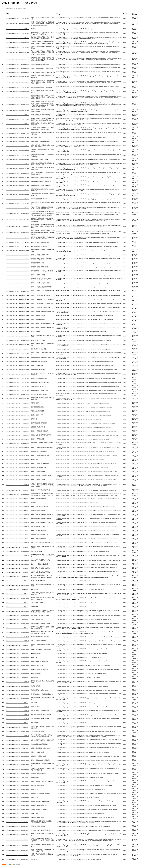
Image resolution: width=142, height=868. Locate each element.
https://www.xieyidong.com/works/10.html (18, 818)
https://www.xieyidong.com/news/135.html (18, 300)
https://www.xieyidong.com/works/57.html (18, 623)
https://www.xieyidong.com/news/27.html (17, 748)
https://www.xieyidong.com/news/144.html (18, 263)
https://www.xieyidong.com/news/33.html (17, 723)
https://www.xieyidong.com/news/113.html (18, 390)
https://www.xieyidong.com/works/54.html (18, 637)
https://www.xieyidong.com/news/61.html (17, 607)
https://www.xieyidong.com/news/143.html (18, 267)
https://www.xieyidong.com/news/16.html (17, 794)
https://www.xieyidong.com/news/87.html (17, 499)
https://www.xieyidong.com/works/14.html (18, 802)
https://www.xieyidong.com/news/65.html (17, 589)
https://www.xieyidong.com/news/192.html (18, 33)
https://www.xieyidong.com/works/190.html (18, 43)
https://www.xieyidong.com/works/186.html (18, 64)
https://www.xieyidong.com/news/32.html (17, 727)
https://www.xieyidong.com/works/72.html (18, 560)
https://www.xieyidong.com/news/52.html (17, 645)
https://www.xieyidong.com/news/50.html (17, 653)
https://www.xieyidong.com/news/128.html (18, 328)
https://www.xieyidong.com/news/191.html (18, 38)
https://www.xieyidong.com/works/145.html (18, 259)
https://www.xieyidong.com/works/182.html (18, 82)
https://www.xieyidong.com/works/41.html (18, 690)
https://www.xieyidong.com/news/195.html (18, 18)
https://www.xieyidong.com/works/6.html (17, 835)
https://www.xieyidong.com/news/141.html (18, 275)
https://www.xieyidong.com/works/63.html (18, 598)
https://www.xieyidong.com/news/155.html (18, 208)
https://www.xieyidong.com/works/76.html (18, 543)
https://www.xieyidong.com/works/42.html (18, 686)
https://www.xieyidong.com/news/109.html (18, 407)
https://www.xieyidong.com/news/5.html (17, 840)
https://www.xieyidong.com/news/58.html (17, 619)
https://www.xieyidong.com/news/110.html (18, 403)
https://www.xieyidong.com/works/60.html (18, 611)
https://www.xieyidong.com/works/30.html (18, 736)
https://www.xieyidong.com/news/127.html (18, 332)
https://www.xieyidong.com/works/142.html (18, 271)
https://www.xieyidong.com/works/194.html (18, 24)
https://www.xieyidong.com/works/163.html (18, 173)
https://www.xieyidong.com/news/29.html (17, 740)
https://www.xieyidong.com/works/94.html (18, 468)
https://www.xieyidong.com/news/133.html (18, 308)
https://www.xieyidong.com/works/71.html (18, 564)
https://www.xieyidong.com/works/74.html (18, 551)
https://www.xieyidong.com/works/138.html (18, 287)
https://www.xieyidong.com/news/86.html (17, 503)
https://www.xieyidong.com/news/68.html (17, 576)
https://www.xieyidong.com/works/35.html (18, 715)
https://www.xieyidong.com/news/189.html (18, 47)
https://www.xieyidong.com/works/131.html (18, 316)
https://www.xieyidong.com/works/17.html (18, 790)
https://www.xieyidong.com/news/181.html (18, 87)
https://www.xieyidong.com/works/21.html (18, 774)
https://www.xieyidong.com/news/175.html (18, 119)
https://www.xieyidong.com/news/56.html (17, 628)
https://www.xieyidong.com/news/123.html (18, 349)
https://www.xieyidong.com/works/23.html (18, 765)
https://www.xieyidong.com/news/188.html (18, 53)
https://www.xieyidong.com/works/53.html (18, 641)
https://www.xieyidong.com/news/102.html (18, 435)
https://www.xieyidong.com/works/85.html (18, 507)
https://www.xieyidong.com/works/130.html (18, 320)
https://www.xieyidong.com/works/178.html (18, 104)
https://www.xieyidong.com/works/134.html (18, 304)
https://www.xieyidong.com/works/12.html (18, 810)
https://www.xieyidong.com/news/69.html (17, 572)
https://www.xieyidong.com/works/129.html (18, 324)
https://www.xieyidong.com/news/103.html (18, 431)
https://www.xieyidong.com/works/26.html (18, 752)
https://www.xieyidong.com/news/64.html (17, 594)
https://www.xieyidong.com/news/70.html (17, 568)
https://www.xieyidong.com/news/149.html (18, 242)
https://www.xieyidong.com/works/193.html (18, 29)
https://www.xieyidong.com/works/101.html (18, 439)
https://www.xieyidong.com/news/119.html (18, 366)
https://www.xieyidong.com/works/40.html (18, 694)
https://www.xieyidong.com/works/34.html (18, 719)
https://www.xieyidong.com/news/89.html (17, 490)
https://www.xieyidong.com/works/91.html (18, 480)
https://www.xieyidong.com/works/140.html (18, 279)
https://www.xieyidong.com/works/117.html (18, 374)
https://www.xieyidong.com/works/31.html (18, 732)
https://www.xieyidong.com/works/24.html (18, 760)
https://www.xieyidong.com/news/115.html (18, 382)
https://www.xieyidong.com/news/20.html (17, 778)
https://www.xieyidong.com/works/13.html (18, 806)
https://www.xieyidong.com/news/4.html (17, 846)
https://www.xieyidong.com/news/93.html (17, 472)
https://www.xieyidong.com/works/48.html (18, 661)
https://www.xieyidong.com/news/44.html (17, 677)
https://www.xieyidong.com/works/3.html (17, 850)
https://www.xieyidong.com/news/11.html (17, 814)
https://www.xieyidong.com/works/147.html (18, 251)
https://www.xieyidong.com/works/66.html (18, 585)
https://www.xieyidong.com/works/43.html (18, 682)
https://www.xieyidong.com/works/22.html (18, 769)
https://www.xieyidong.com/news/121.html (18, 358)
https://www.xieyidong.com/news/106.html (18, 419)
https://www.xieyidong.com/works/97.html (18, 456)
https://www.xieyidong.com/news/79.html (17, 531)
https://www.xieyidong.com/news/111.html (18, 399)
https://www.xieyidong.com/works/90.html (18, 485)
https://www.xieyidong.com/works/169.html (18, 146)
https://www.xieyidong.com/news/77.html (17, 539)
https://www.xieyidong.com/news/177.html (18, 111)
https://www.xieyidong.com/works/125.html (18, 340)
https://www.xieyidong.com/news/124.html (18, 345)
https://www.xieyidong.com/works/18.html (18, 786)
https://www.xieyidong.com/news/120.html (18, 362)
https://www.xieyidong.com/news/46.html (17, 669)
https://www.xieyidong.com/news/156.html (18, 203)
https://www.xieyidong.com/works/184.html (18, 72)
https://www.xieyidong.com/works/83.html (18, 515)
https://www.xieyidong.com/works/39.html (18, 698)
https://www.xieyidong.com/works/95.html (18, 464)
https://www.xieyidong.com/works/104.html (18, 427)
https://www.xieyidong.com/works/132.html (18, 312)
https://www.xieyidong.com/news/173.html (18, 129)
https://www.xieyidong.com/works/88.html (18, 494)
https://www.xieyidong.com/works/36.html (18, 711)
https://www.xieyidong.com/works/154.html (18, 213)
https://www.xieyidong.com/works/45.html (18, 673)
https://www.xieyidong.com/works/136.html (18, 296)
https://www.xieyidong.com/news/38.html (17, 703)
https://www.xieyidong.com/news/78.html (17, 535)
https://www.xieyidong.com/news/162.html (18, 178)
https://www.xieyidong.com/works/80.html (18, 527)
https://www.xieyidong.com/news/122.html (18, 353)
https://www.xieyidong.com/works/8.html (17, 826)
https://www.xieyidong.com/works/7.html (17, 830)
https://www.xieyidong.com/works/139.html (18, 283)
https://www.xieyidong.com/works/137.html (18, 291)
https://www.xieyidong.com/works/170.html (18, 142)
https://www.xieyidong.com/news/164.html (18, 169)
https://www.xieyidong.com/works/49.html (18, 657)
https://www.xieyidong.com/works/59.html (18, 615)
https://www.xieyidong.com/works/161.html (18, 182)
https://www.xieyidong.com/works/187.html (18, 59)
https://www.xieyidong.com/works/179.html (18, 97)
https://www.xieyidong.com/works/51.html (18, 649)
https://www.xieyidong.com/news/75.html (17, 547)
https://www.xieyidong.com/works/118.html (18, 370)
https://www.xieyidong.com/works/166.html (18, 160)
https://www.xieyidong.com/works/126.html (18, 336)
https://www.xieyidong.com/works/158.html (18, 195)
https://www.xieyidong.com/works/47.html (18, 665)
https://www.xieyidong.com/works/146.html (18, 255)
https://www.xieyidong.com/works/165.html (18, 164)
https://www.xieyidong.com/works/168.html (18, 151)
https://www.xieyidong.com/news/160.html (18, 186)
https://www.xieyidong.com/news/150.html (18, 238)
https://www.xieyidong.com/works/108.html (18, 411)
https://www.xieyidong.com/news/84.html (17, 511)
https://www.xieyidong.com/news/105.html (18, 423)
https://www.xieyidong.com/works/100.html (18, 443)
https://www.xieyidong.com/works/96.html (18, 460)
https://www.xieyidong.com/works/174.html (18, 124)
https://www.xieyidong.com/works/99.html (18, 448)
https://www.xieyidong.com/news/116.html (18, 378)
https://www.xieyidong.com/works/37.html (18, 707)
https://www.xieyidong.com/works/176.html (18, 115)
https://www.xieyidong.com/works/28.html (18, 744)
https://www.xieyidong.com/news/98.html (17, 452)
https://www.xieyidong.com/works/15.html (18, 798)
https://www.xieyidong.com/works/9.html (17, 822)
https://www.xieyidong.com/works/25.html (18, 756)
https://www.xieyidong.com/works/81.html (18, 523)
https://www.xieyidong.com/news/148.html (18, 246)
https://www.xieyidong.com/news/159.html (18, 190)
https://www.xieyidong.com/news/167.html (18, 155)
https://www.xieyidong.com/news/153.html (18, 220)
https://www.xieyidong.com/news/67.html (17, 581)
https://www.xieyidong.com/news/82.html (17, 519)
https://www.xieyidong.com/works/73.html (18, 556)
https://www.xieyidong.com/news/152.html (18, 226)
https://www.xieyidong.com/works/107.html (18, 415)
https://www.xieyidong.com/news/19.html (17, 782)
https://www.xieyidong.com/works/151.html (18, 232)
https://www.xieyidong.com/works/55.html (18, 632)
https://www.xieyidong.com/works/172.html (18, 133)
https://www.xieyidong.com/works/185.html (18, 68)
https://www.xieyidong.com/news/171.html (18, 138)
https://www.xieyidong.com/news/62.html (17, 603)
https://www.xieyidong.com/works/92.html (18, 476)
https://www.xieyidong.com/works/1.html (17, 859)
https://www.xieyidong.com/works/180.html (18, 92)
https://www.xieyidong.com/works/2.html (17, 855)
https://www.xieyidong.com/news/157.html (18, 199)
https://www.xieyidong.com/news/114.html (18, 386)
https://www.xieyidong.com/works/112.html (18, 394)
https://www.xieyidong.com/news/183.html (18, 77)
